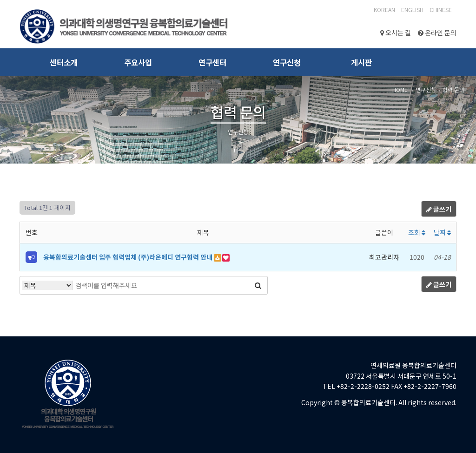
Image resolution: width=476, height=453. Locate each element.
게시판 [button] (361, 62)
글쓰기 (439, 209)
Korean (384, 10)
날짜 (442, 232)
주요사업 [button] (138, 62)
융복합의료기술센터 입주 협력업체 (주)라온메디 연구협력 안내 (129, 257)
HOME (400, 89)
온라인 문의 (437, 33)
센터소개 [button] (64, 62)
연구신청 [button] (287, 62)
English (412, 10)
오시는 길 (396, 33)
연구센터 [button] (212, 62)
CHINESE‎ (441, 10)
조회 (417, 232)
